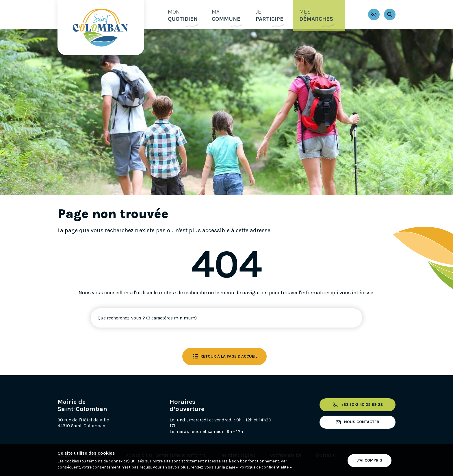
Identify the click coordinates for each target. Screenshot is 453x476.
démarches (322, 14)
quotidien (177, 14)
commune (224, 14)
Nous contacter (357, 422)
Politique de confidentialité (264, 467)
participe (271, 14)
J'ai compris (370, 460)
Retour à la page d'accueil (224, 356)
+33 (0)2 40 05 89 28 (357, 405)
